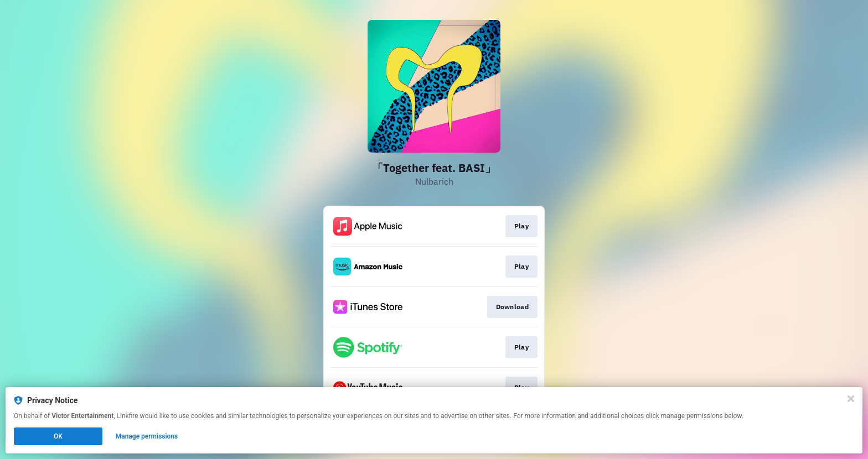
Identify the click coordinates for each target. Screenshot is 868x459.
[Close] (851, 399)
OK (58, 436)
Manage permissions (147, 436)
